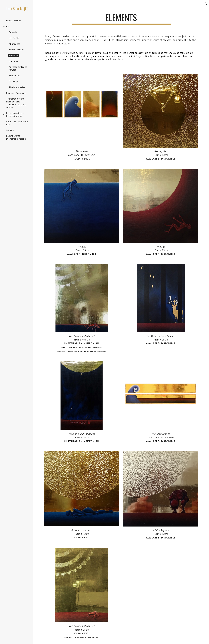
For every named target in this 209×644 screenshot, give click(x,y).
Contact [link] (10, 130)
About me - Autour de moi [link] (17, 123)
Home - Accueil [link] (13, 21)
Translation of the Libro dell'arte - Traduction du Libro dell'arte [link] (16, 103)
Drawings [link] (14, 81)
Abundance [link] (14, 44)
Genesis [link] (13, 32)
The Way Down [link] (16, 50)
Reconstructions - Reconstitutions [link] (15, 115)
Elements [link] (14, 55)
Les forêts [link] (14, 38)
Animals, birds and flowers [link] (18, 68)
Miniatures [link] (14, 76)
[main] (121, 19)
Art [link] (8, 26)
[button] (206, 4)
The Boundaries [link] (17, 87)
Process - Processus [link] (16, 93)
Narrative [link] (14, 61)
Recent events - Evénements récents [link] (16, 137)
